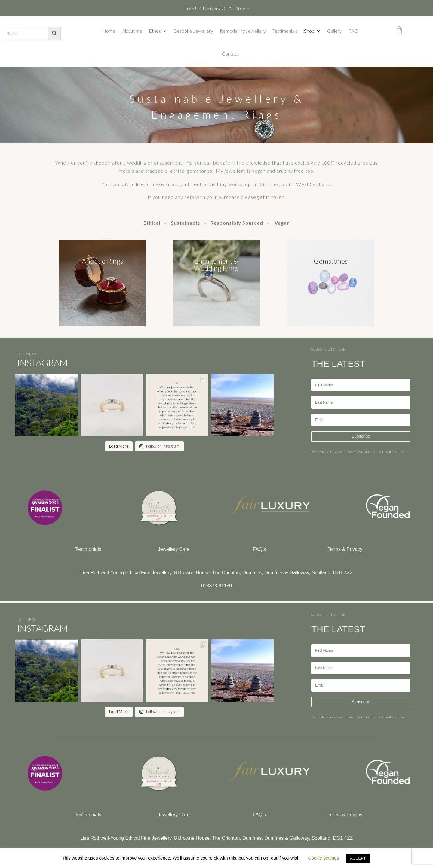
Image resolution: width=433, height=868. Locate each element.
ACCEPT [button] (358, 858)
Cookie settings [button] (324, 858)
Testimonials (285, 31)
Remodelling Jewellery (243, 31)
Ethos (155, 31)
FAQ (353, 31)
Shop (309, 31)
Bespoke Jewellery (193, 31)
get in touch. (272, 197)
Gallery (335, 31)
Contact (230, 54)
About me (132, 31)
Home (109, 31)
